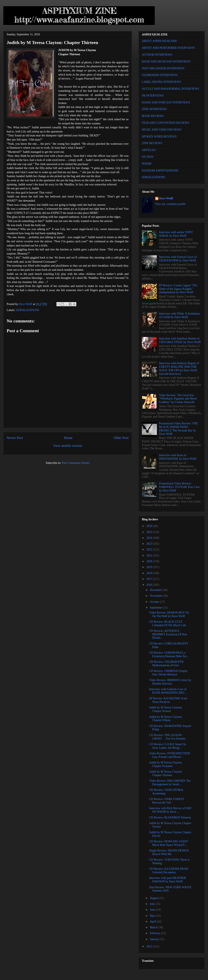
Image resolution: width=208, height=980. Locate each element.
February (155, 933)
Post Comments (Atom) (76, 463)
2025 (150, 532)
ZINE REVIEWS (152, 143)
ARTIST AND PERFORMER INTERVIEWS (168, 48)
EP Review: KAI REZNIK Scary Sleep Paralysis (168, 700)
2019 (150, 567)
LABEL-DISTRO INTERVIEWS (161, 82)
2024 (150, 538)
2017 (150, 579)
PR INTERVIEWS (153, 96)
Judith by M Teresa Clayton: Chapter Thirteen (166, 773)
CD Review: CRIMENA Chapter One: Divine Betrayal (168, 673)
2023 (150, 544)
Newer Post (15, 438)
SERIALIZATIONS (28, 310)
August (154, 898)
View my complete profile (170, 204)
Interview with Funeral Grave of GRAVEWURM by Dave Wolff (178, 259)
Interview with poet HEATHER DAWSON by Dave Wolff (168, 880)
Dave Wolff (166, 198)
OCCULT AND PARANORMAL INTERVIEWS (170, 89)
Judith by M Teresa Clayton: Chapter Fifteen (166, 719)
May (153, 916)
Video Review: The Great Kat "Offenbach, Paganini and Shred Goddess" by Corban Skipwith (178, 399)
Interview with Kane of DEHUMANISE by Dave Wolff (178, 457)
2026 (150, 526)
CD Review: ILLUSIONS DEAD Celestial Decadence (169, 871)
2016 (150, 585)
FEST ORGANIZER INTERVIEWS (163, 68)
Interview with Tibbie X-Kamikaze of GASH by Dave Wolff (180, 315)
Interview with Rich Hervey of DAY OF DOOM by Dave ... (170, 810)
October (155, 602)
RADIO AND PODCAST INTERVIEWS (166, 102)
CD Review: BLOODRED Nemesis (170, 818)
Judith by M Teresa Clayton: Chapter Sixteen (166, 709)
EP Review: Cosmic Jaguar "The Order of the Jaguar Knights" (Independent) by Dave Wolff (178, 289)
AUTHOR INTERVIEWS (157, 55)
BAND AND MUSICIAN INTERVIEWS (166, 62)
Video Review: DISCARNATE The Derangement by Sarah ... (170, 783)
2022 (150, 549)
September (156, 608)
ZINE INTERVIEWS (154, 109)
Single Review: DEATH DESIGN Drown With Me (169, 852)
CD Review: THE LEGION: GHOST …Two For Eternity (167, 737)
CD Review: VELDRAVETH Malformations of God (166, 664)
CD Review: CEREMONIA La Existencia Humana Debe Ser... (169, 654)
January (155, 939)
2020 (150, 561)
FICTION (148, 157)
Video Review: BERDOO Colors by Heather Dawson (170, 682)
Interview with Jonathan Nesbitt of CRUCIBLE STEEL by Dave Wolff (180, 340)
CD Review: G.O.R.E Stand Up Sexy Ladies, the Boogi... (168, 746)
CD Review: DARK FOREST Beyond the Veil (167, 801)
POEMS (147, 164)
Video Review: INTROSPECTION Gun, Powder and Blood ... (170, 755)
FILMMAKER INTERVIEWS (160, 75)
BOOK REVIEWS (153, 116)
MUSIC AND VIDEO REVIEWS (162, 130)
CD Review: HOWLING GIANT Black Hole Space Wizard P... (169, 843)
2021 (150, 556)
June (153, 910)
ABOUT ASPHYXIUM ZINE (159, 41)
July (153, 904)
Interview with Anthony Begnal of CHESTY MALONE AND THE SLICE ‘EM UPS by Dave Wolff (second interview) (179, 368)
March (154, 927)
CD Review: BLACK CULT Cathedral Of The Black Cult (167, 624)
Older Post (121, 438)
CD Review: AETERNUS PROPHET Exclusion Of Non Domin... (168, 634)
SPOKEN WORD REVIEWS (159, 137)
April (153, 922)
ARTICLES (149, 150)
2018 (150, 573)
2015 (150, 946)
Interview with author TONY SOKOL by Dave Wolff (176, 234)
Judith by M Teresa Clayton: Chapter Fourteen (166, 764)
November (156, 596)
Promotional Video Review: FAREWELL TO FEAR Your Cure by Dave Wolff (179, 487)
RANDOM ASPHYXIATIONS (160, 171)
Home (68, 438)
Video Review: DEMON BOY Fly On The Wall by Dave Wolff (169, 614)
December (156, 590)
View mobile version (68, 446)
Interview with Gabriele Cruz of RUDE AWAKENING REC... (168, 691)
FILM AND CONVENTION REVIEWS (166, 123)
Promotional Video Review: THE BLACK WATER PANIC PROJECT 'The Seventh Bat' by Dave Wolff (178, 429)
